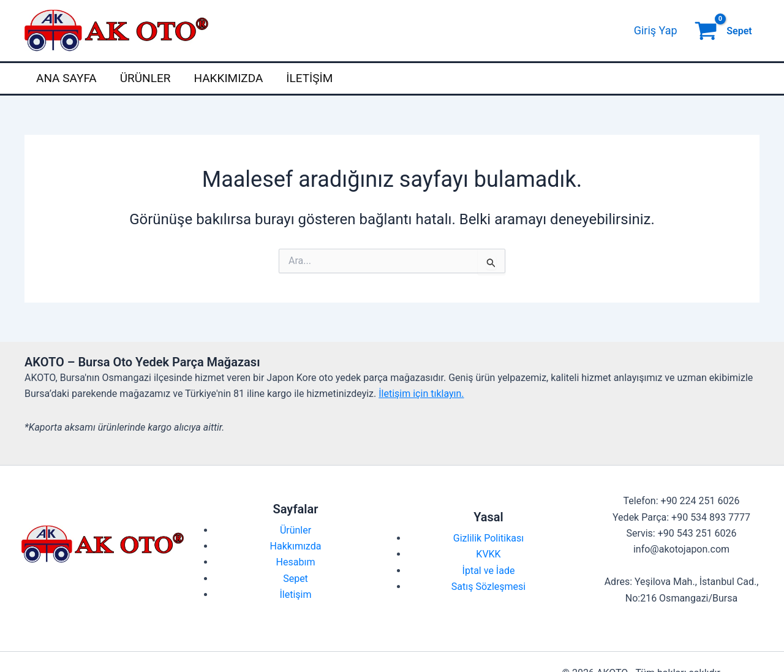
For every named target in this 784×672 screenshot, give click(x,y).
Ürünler (145, 78)
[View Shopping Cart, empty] (725, 31)
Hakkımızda (228, 78)
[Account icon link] (656, 31)
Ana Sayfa (66, 78)
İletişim (309, 78)
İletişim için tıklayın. (421, 394)
